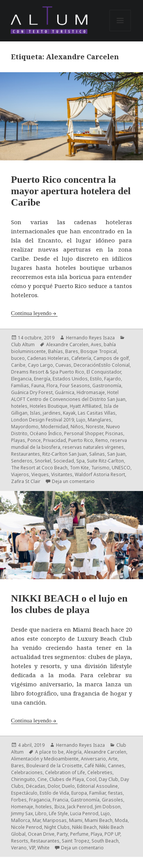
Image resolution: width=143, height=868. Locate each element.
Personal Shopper (84, 433)
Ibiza (59, 807)
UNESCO (121, 468)
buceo (18, 358)
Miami (76, 820)
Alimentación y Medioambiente (45, 759)
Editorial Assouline (97, 786)
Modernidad (55, 427)
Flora (52, 386)
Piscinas (114, 433)
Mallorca (21, 820)
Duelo (68, 786)
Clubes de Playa (67, 779)
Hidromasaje (91, 392)
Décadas (36, 786)
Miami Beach (99, 820)
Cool (91, 779)
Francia (60, 800)
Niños (77, 427)
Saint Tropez (76, 841)
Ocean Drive (41, 834)
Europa (79, 793)
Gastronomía (107, 386)
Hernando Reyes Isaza (90, 338)
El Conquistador (104, 372)
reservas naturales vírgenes (93, 447)
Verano (19, 848)
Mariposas (55, 820)
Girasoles (112, 800)
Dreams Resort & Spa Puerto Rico (48, 372)
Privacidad (55, 440)
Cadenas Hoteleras (48, 358)
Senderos (22, 461)
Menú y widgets (120, 31)
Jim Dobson (108, 807)
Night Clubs (57, 827)
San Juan (116, 454)
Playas (18, 440)
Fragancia (40, 800)
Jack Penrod (80, 807)
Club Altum (23, 345)
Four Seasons (75, 386)
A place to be (49, 752)
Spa (80, 461)
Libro (41, 813)
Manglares (100, 420)
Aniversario (93, 759)
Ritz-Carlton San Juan (65, 454)
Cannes (116, 766)
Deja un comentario (73, 481)
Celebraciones (27, 772)
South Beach (105, 841)
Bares (72, 351)
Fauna (38, 386)
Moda (121, 820)
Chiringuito (23, 779)
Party (62, 834)
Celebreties (100, 772)
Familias (20, 386)
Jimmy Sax (22, 813)
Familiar (97, 793)
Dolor (54, 786)
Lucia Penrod (84, 813)
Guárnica (65, 392)
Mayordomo (25, 427)
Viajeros (20, 474)
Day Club (108, 779)
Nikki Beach (84, 827)
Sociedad (64, 461)
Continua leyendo (31, 313)
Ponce (34, 440)
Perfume (79, 834)
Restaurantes (26, 454)
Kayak (69, 413)
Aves (96, 345)
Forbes (19, 800)
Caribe (18, 365)
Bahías (55, 351)
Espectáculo (24, 793)
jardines (52, 413)
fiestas (115, 793)
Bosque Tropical (99, 351)
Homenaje (22, 807)
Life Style (58, 813)
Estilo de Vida (54, 793)
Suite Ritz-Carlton (105, 461)
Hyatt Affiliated (86, 406)
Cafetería (81, 358)
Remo (102, 440)
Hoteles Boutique (49, 406)
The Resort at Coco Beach (39, 468)
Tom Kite (79, 468)
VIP (32, 848)
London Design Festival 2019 (43, 420)
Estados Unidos (70, 379)
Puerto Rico (81, 440)
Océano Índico (46, 433)
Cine (42, 779)
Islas (35, 413)
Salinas (97, 454)
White (43, 848)
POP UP (112, 834)
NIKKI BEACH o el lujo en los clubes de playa (69, 604)
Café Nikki (95, 766)
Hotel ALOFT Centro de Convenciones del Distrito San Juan (68, 396)
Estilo (96, 379)
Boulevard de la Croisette (54, 766)
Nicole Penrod (27, 827)
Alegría (74, 752)
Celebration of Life (65, 772)
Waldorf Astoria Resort (100, 474)
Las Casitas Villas (97, 413)
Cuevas (63, 365)
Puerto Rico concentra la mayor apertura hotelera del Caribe (71, 191)
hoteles (19, 406)
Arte (113, 759)
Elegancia (21, 379)
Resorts (20, 841)
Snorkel (43, 461)
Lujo (81, 420)
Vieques (40, 474)
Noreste (95, 427)
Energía (42, 379)
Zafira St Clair (26, 481)
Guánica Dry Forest (32, 392)
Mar (36, 820)
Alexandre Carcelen (67, 345)
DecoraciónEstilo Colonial (102, 365)
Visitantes (62, 474)
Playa (96, 834)
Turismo (100, 468)
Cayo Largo (40, 365)
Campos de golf (111, 358)
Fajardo (112, 379)
